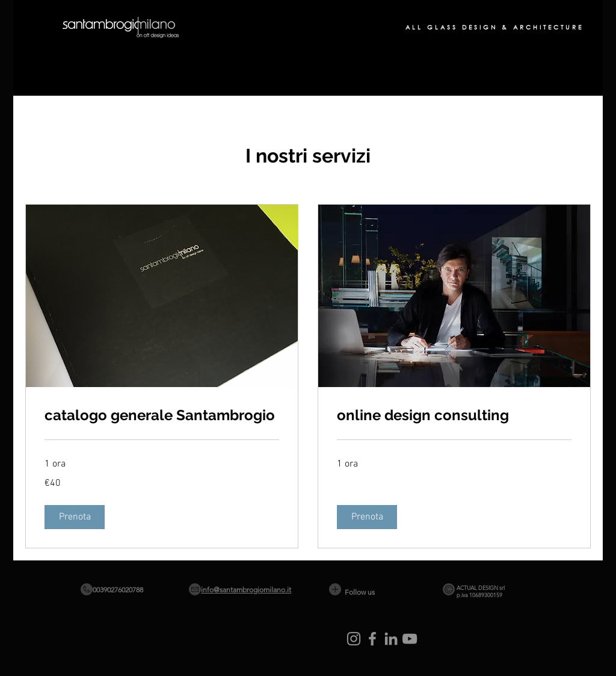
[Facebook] (372, 639)
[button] (75, 517)
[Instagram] (354, 639)
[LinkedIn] (391, 639)
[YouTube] (410, 639)
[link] (162, 415)
